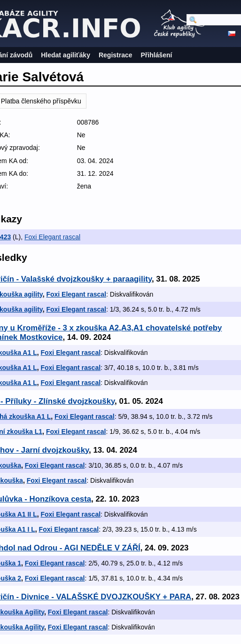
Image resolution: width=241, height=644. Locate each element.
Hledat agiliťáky (66, 55)
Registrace (116, 55)
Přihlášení (157, 55)
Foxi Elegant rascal (52, 237)
